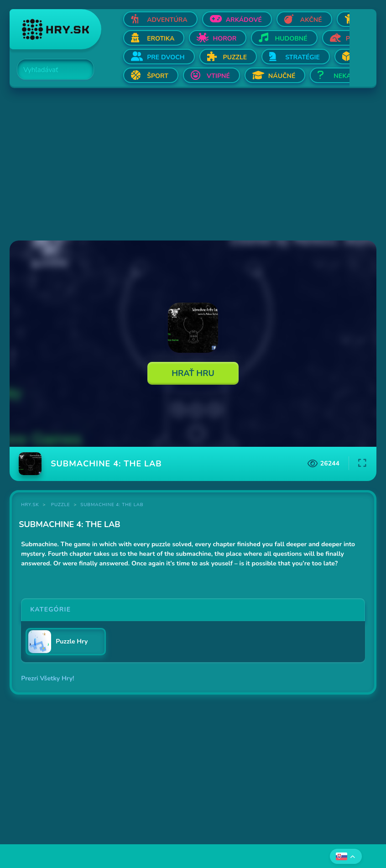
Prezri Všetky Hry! (47, 678)
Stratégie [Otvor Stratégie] (303, 57)
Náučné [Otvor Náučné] (282, 76)
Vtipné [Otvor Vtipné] (218, 76)
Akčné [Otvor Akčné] (311, 20)
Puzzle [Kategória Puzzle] (61, 505)
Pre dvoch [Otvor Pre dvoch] (166, 57)
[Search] (50, 70)
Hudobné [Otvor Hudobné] (291, 39)
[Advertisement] (193, 165)
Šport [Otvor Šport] (158, 76)
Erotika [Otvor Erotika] (161, 39)
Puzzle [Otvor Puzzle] (235, 57)
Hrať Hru (193, 373)
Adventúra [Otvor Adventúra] (167, 20)
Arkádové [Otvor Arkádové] (244, 20)
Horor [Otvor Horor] (224, 39)
